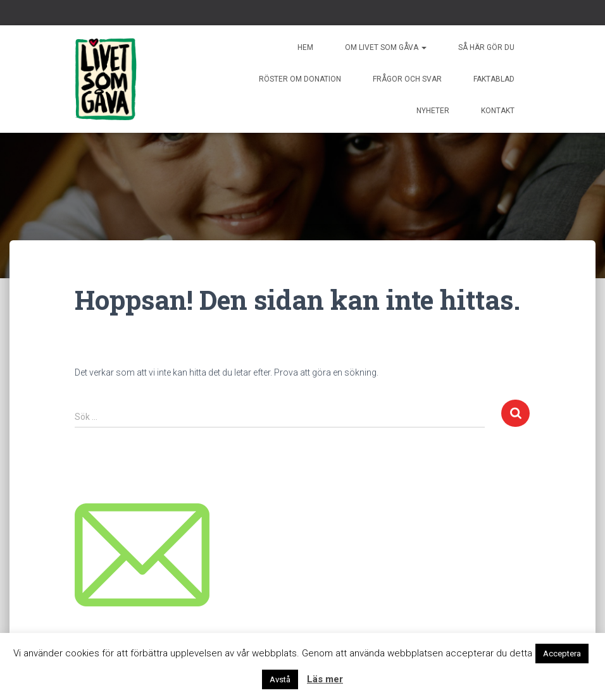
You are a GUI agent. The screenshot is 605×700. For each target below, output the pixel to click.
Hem (305, 47)
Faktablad (494, 79)
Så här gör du (486, 47)
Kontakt (498, 111)
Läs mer (325, 679)
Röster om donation (300, 79)
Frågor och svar (407, 79)
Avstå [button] (280, 679)
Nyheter (433, 111)
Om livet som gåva (386, 47)
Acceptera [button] (562, 654)
